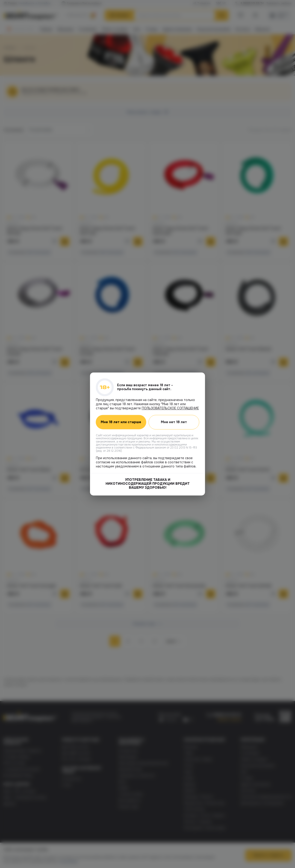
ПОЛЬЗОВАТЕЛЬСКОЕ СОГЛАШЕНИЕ (170, 408)
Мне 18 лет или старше (121, 422)
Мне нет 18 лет (174, 422)
